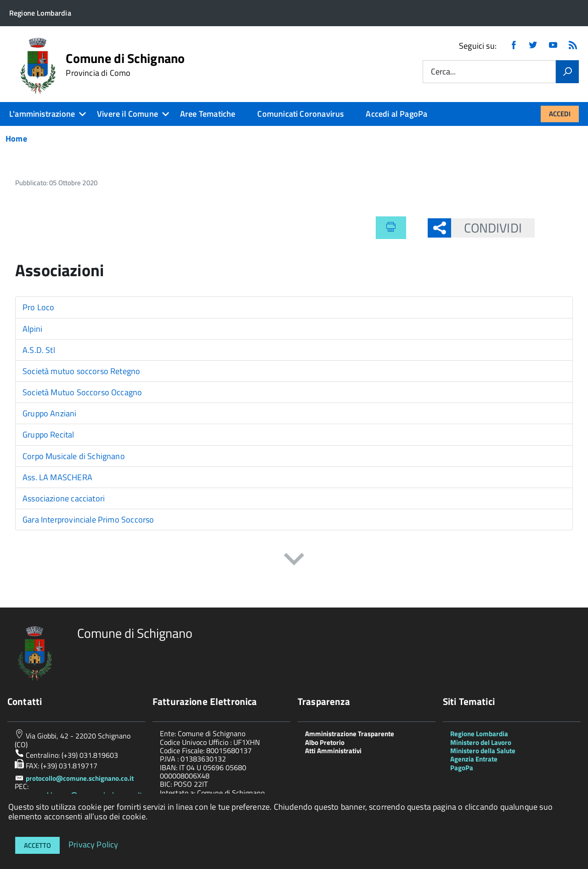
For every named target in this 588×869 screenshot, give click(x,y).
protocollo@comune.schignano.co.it (80, 778)
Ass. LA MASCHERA (57, 477)
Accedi (560, 114)
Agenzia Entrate (474, 759)
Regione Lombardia (479, 734)
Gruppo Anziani (50, 413)
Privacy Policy (93, 844)
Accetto (37, 845)
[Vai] (567, 72)
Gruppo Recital (48, 434)
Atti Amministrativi (333, 751)
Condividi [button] (486, 228)
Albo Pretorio (325, 742)
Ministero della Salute (483, 751)
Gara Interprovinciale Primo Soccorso (88, 520)
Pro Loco (38, 307)
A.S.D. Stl (39, 350)
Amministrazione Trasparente (350, 734)
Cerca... (443, 72)
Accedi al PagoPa (396, 114)
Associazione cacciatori (64, 498)
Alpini (32, 329)
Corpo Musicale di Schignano (74, 456)
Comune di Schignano (125, 65)
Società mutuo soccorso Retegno (81, 371)
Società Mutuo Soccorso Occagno (82, 392)
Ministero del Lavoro (481, 742)
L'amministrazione (42, 114)
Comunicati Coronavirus (300, 114)
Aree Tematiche (208, 114)
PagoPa (462, 768)
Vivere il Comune (127, 114)
